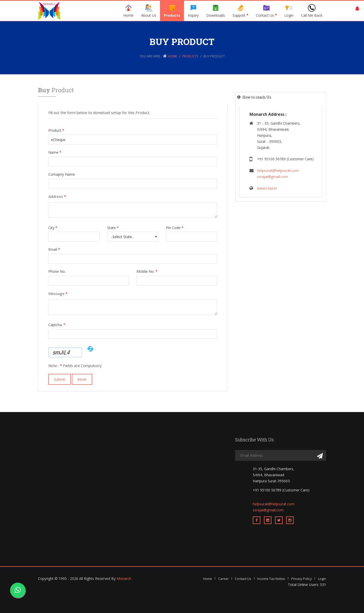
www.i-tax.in (267, 188)
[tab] (281, 97)
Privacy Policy (302, 579)
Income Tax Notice (271, 579)
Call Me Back (312, 11)
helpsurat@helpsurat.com (278, 171)
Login (289, 11)
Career (223, 579)
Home (128, 11)
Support (240, 11)
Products (172, 11)
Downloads (216, 11)
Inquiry (193, 11)
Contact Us (266, 11)
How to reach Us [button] (257, 97)
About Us (149, 11)
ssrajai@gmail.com (272, 177)
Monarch (124, 578)
